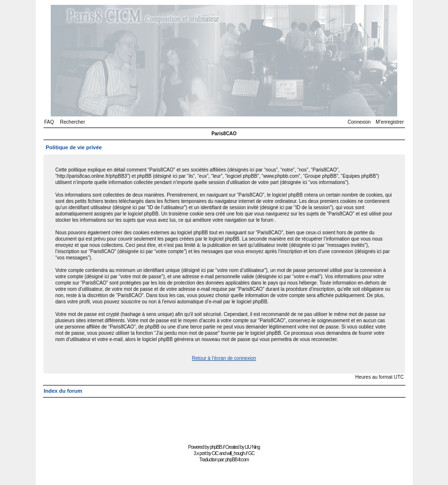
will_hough (236, 453)
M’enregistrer (390, 122)
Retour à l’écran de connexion (224, 358)
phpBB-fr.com (237, 460)
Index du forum (63, 391)
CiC (215, 453)
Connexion (359, 122)
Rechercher (72, 122)
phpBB (216, 447)
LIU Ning (253, 447)
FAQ (49, 122)
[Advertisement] (224, 420)
